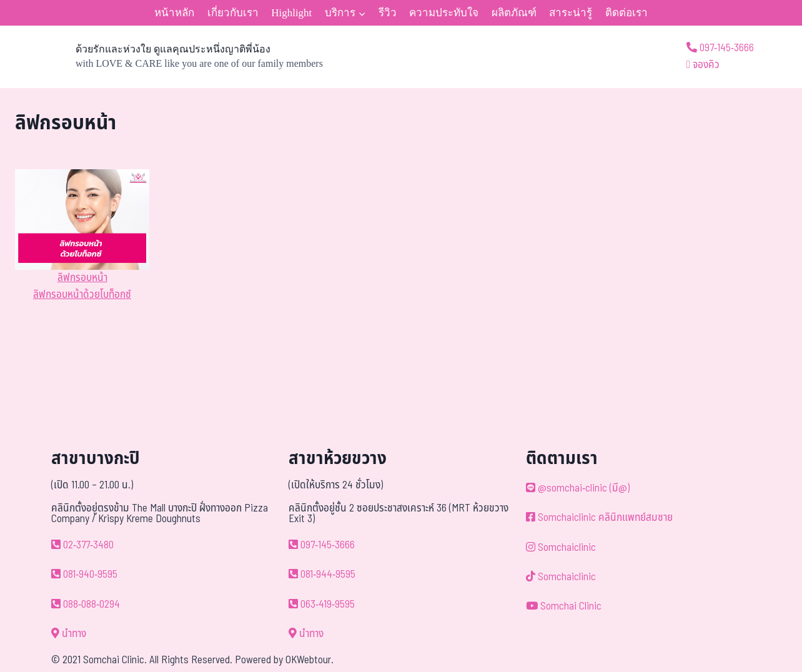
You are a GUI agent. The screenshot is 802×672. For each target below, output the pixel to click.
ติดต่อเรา (626, 13)
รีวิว (388, 13)
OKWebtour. (309, 660)
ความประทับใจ (444, 13)
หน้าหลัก (174, 13)
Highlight (291, 13)
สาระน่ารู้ (571, 13)
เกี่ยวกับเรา (233, 13)
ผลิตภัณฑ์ (514, 13)
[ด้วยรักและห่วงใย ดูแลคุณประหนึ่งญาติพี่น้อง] (169, 57)
